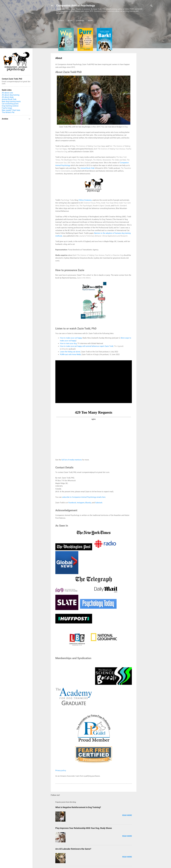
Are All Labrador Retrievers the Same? (73, 849)
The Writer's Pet (8, 112)
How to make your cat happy (71, 338)
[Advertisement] (146, 62)
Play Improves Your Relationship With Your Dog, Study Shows (84, 828)
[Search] (152, 6)
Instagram (81, 503)
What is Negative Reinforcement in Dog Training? (78, 807)
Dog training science (10, 106)
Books (61, 21)
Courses (80, 21)
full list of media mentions (72, 460)
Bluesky (88, 503)
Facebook (72, 503)
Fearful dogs (7, 108)
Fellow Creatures (85, 200)
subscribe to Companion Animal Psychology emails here (84, 497)
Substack (99, 503)
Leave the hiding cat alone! (70, 352)
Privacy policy (61, 770)
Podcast (92, 21)
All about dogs (8, 97)
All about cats (7, 93)
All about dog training (11, 95)
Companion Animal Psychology (76, 6)
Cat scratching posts (10, 104)
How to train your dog (68, 343)
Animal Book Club (87, 168)
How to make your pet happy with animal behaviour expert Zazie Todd (87, 346)
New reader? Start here (11, 110)
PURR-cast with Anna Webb (70, 354)
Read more (127, 815)
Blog (70, 21)
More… (103, 21)
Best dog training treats (11, 101)
